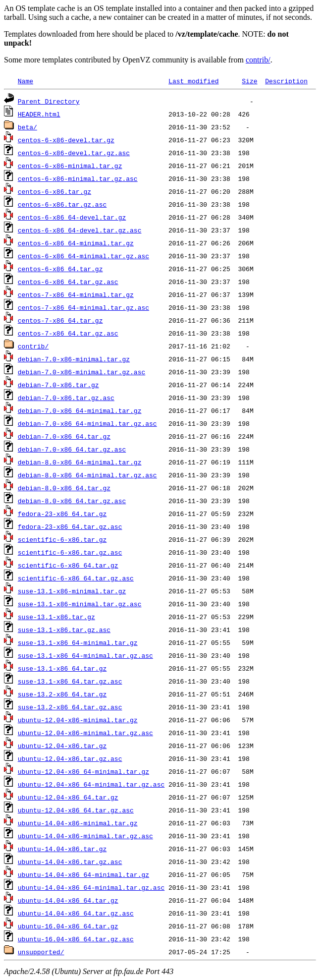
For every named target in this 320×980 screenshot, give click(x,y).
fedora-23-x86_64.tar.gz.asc (70, 526)
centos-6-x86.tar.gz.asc (62, 204)
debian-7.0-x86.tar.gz (58, 385)
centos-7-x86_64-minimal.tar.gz (76, 294)
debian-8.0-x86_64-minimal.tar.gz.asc (87, 475)
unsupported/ (41, 952)
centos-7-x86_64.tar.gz (60, 320)
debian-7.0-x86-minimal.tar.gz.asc (81, 372)
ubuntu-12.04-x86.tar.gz (62, 746)
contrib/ (258, 60)
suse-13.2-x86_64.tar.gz (62, 694)
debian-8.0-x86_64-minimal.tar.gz (80, 462)
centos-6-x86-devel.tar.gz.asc (74, 153)
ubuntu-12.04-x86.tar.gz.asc (70, 758)
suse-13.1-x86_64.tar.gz (62, 668)
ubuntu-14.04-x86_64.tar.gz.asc (76, 913)
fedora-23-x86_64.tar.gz (62, 514)
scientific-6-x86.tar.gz (62, 539)
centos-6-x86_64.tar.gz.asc (68, 282)
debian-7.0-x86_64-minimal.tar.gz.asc (87, 423)
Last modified (193, 81)
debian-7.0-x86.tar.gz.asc (66, 398)
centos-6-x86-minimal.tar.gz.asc (78, 178)
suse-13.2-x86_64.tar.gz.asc (70, 707)
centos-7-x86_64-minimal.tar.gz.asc (83, 307)
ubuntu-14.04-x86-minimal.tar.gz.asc (85, 836)
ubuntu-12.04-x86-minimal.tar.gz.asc (85, 733)
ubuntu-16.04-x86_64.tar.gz (68, 926)
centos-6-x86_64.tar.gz (60, 269)
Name (26, 81)
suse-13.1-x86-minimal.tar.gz (72, 591)
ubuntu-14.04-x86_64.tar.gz (68, 900)
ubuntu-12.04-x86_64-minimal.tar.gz (83, 771)
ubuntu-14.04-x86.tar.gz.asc (70, 862)
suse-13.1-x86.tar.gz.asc (64, 630)
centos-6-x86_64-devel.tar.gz (72, 217)
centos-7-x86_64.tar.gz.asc (68, 333)
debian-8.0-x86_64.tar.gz (64, 488)
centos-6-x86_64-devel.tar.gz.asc (80, 230)
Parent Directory (49, 101)
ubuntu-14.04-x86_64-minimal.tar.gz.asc (91, 887)
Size (249, 81)
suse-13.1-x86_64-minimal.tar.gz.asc (85, 655)
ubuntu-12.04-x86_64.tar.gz (68, 797)
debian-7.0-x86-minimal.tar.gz (74, 359)
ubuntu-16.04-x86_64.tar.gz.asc (76, 939)
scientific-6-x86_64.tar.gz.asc (76, 578)
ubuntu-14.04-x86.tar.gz (62, 849)
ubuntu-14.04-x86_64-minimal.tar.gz (83, 874)
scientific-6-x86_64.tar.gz (68, 565)
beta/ (27, 127)
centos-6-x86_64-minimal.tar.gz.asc (83, 256)
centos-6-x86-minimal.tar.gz (70, 166)
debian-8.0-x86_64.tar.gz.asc (72, 501)
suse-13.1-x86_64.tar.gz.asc (70, 681)
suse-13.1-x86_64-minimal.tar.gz (78, 642)
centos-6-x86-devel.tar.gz (66, 140)
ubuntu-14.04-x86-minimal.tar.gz (78, 823)
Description (286, 81)
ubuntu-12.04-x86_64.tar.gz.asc (76, 810)
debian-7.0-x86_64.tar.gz (64, 436)
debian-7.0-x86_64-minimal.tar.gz (80, 410)
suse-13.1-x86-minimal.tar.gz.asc (80, 604)
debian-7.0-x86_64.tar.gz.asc (72, 449)
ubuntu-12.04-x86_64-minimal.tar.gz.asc (91, 784)
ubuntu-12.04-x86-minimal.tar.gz (78, 720)
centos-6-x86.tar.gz (54, 191)
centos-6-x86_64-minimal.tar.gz (76, 243)
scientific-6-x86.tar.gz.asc (70, 552)
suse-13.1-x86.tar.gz (56, 617)
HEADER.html (39, 114)
